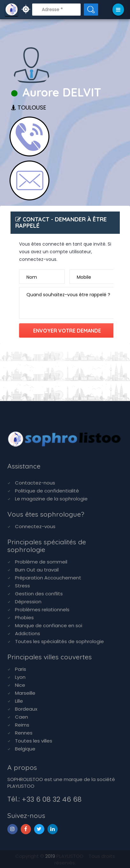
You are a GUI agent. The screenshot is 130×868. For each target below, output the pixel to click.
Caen (22, 717)
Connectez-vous (35, 526)
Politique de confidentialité (47, 491)
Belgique (25, 749)
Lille (19, 701)
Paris (21, 669)
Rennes (24, 733)
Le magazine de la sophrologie (51, 499)
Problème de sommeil (41, 562)
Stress (22, 586)
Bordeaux (26, 709)
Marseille (25, 693)
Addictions (28, 633)
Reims (22, 725)
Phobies (24, 617)
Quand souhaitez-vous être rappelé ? (68, 295)
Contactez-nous (35, 483)
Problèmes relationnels (42, 610)
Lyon (20, 677)
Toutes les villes (34, 741)
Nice (20, 685)
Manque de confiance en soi (49, 625)
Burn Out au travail (37, 570)
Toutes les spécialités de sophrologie (59, 641)
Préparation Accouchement (48, 578)
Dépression (28, 602)
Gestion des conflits (39, 594)
